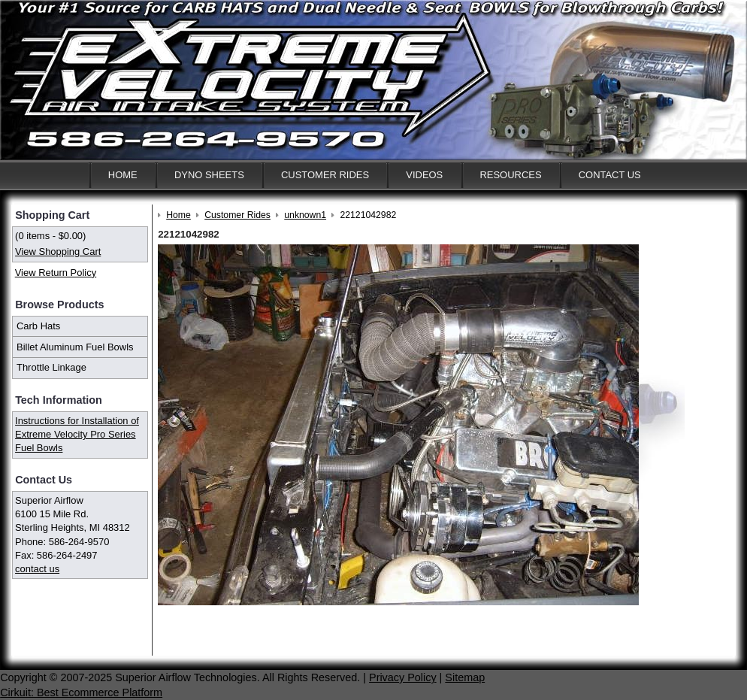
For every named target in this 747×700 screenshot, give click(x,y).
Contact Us (610, 175)
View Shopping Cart (58, 252)
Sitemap (465, 677)
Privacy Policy (403, 677)
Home (123, 175)
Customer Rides (325, 175)
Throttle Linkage (51, 367)
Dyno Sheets (209, 175)
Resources (510, 175)
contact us (37, 569)
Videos (424, 175)
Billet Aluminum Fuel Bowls (75, 347)
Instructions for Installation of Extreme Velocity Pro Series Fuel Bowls (77, 434)
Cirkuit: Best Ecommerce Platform (81, 692)
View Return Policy (56, 273)
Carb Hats (38, 326)
